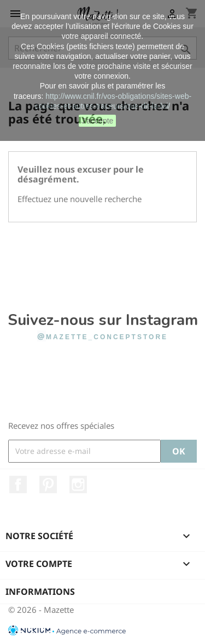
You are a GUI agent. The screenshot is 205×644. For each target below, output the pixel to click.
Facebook (18, 485)
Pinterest (48, 485)
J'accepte (98, 121)
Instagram (78, 485)
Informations (40, 592)
